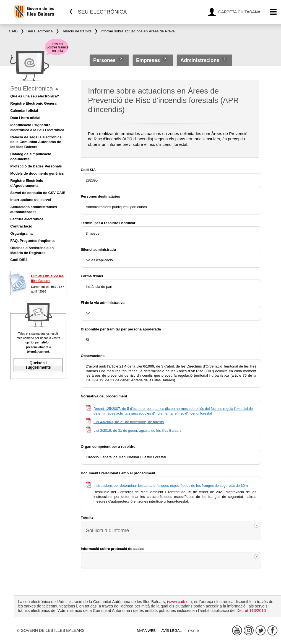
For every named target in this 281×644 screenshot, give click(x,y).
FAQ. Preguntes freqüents (32, 241)
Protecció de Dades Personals (36, 166)
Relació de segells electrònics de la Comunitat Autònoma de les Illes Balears (36, 142)
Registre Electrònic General (34, 103)
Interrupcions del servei (31, 200)
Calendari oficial (24, 111)
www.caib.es (179, 602)
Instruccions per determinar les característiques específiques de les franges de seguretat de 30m (171, 486)
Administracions (200, 60)
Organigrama (21, 233)
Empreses (148, 60)
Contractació (21, 226)
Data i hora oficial (25, 118)
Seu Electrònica (32, 88)
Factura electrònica (27, 219)
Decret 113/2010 (251, 611)
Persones (105, 60)
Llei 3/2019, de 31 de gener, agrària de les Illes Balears (137, 430)
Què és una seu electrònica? (35, 96)
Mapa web (146, 631)
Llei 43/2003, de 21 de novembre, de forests (129, 422)
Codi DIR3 (19, 260)
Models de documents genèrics (37, 173)
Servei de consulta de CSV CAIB (38, 193)
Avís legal (171, 631)
